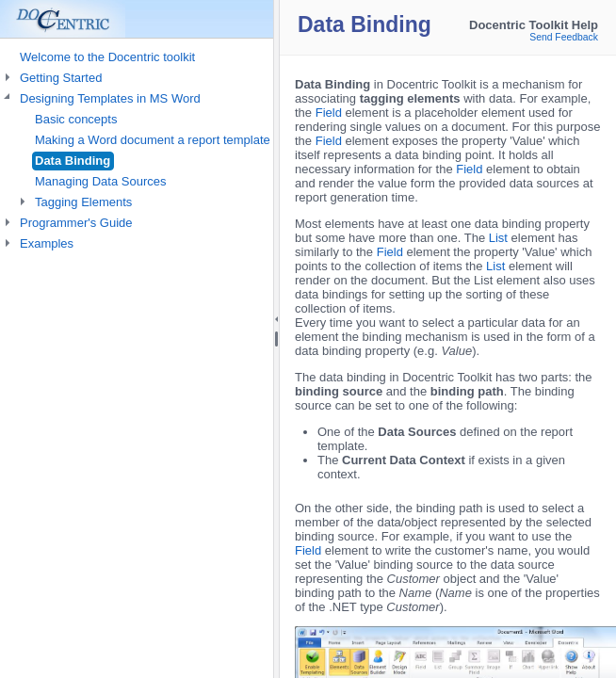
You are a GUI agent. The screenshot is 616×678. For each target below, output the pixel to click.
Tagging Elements (83, 202)
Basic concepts (76, 119)
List (498, 238)
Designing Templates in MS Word (110, 98)
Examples (47, 243)
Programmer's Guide (76, 223)
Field (329, 113)
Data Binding (73, 161)
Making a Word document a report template (153, 140)
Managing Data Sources (100, 181)
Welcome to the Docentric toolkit (107, 57)
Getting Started (61, 78)
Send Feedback (564, 37)
